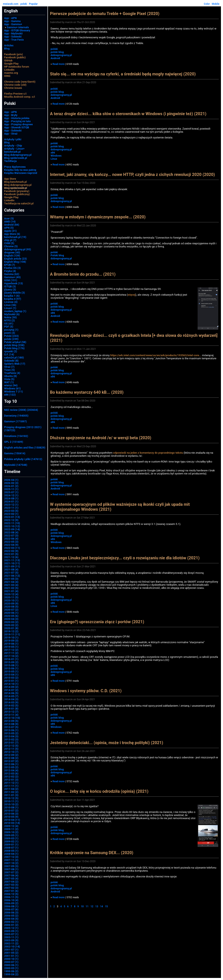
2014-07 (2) (11, 690)
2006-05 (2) (11, 916)
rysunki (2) (11, 351)
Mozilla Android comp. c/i (20, 97)
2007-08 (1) (11, 869)
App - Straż (11, 134)
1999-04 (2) (11, 974)
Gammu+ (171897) (15, 421)
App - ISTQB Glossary (17, 30)
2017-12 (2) (11, 650)
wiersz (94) (11, 385)
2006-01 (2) (11, 925)
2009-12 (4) (11, 826)
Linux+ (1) (10, 308)
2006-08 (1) (11, 906)
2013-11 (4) (11, 715)
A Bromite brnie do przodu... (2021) (83, 274)
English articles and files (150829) (25, 448)
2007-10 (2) (11, 863)
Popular (33, 4)
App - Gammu (12, 21)
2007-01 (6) (11, 891)
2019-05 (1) (11, 647)
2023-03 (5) (11, 511)
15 (106, 906)
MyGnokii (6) (12, 314)
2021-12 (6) (11, 557)
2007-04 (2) (11, 882)
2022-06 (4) (11, 539)
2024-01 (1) (11, 502)
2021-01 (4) (11, 591)
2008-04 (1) (11, 854)
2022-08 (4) (11, 532)
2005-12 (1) (11, 928)
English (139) (12, 256)
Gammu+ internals (18, 27)
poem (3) (10, 333)
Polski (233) (11, 336)
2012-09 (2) (11, 755)
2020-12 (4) (11, 594)
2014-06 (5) (11, 693)
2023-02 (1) (11, 514)
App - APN (10, 18)
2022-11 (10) (12, 523)
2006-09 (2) (11, 903)
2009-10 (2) (11, 832)
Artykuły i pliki (13, 139)
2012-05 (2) (11, 767)
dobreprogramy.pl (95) (18, 249)
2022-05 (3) (11, 542)
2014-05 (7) (11, 696)
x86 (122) (10, 395)
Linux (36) (10, 305)
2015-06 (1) (11, 668)
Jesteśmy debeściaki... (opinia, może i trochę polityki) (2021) (107, 743)
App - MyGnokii (13, 33)
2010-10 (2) (11, 804)
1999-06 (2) (11, 971)
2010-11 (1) (11, 801)
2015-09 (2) (11, 662)
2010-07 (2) (11, 811)
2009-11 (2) (11, 829)
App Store (10, 179)
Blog (7, 49)
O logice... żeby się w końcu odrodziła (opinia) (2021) (99, 791)
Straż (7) (9, 367)
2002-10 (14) (12, 947)
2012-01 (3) (11, 780)
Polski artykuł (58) (15, 342)
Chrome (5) (11, 246)
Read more (58, 64)
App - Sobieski (13, 37)
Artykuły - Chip (13, 146)
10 (82, 906)
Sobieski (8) (11, 361)
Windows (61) (12, 388)
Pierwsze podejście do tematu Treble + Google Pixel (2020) (105, 14)
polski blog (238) (14, 345)
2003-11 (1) (11, 937)
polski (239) (11, 339)
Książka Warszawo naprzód (21, 173)
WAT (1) (9, 382)
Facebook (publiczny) (17, 194)
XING (7, 76)
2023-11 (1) (11, 508)
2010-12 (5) (11, 798)
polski (24, 4)
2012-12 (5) (11, 746)
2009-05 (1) (11, 835)
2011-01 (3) (11, 795)
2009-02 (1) (11, 841)
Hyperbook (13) (14, 283)
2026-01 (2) (11, 486)
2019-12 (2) (11, 631)
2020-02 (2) (11, 625)
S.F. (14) (9, 354)
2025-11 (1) (11, 489)
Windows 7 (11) (14, 392)
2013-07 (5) (11, 727)
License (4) (11, 302)
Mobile (216, 4)
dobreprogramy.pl (61, 55)
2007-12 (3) (11, 857)
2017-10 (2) (11, 656)
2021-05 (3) (11, 579)
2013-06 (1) (11, 730)
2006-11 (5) (11, 897)
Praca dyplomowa (15, 167)
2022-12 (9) (11, 520)
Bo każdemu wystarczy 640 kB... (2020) (87, 392)
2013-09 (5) (11, 721)
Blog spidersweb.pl (16, 158)
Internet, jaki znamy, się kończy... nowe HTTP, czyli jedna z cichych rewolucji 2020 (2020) (132, 174)
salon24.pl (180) (14, 358)
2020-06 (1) (11, 613)
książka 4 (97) (13, 299)
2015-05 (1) (11, 671)
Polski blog (57, 255)
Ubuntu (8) (11, 376)
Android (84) (12, 225)
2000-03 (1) (11, 968)
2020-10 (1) (11, 600)
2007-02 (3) (11, 888)
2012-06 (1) (11, 764)
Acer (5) (9, 218)
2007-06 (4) (11, 875)
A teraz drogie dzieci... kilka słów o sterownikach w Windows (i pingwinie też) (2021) (128, 114)
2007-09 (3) (11, 866)
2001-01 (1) (11, 956)
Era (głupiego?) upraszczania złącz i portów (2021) (97, 622)
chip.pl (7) (10, 240)
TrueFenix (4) (12, 373)
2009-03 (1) (11, 838)
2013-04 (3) (11, 736)
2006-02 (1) (11, 922)
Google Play (11, 64)
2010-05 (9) (11, 817)
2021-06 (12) (12, 576)
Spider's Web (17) (15, 364)
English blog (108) (15, 262)
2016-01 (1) (11, 659)
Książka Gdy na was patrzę (20, 170)
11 (87, 906)
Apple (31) (10, 231)
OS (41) (9, 324)
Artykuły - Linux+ (14, 149)
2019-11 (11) (12, 634)
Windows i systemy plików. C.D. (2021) (86, 691)
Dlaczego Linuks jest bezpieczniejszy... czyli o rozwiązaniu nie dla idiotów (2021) (125, 558)
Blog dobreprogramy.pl (18, 155)
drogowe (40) (12, 252)
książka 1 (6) (12, 296)
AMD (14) (10, 222)
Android (55, 58)
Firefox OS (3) (12, 268)
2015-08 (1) (11, 665)
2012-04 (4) (11, 770)
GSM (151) (11, 280)
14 (102, 906)
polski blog (57, 52)
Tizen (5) (9, 370)
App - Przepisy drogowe (18, 124)
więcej (132, 295)
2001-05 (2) (11, 953)
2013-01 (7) (11, 743)
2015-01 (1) (11, 681)
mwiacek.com (11, 4)
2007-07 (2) (11, 872)
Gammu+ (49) (12, 277)
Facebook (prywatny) (17, 191)
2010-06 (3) (11, 814)
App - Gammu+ (13, 24)
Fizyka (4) (10, 271)
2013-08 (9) (11, 724)
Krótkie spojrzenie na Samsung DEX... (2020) (92, 853)
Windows (56, 156)
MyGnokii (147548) (16, 465)
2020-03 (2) (11, 622)
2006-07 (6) (11, 909)
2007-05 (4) (11, 879)
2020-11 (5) (11, 597)
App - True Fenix (14, 40)
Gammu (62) (12, 274)
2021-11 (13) (12, 560)
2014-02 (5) (11, 705)
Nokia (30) (10, 317)
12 (92, 906)
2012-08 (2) (11, 758)
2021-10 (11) (12, 563)
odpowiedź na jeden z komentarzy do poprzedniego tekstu (148, 453)
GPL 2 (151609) (14, 442)
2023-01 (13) (12, 517)
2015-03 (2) (11, 678)
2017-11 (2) (11, 653)
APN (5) (9, 228)
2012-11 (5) (11, 749)
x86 (53, 153)
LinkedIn (9, 70)
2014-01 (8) (11, 709)
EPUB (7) (9, 265)
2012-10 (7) (11, 752)
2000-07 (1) (11, 962)
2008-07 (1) (11, 848)
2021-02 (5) (11, 588)
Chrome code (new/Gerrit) (20, 82)
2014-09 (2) (11, 687)
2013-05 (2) (11, 733)
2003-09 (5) (11, 940)
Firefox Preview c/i (15, 94)
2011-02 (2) (11, 792)
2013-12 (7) (11, 712)
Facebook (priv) (14, 54)
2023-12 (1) (11, 505)
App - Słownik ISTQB (17, 127)
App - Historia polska (17, 118)
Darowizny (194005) (16, 416)
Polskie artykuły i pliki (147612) (23, 459)
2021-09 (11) (12, 566)
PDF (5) (9, 327)
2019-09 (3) (11, 641)
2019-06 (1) (11, 644)
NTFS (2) (9, 320)
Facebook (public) (15, 57)
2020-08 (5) (11, 607)
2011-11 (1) (11, 786)
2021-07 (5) (11, 573)
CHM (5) (9, 243)
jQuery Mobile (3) (15, 293)
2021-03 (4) (11, 585)
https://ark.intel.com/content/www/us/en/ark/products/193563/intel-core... (156, 355)
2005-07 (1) (11, 934)
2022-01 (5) (11, 554)
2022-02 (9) (11, 551)
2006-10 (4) (11, 900)
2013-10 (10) (12, 718)
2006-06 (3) (11, 913)
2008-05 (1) (11, 851)
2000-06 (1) (11, 965)
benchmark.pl (12, 152)
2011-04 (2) (11, 789)
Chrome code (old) (15, 85)
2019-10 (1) (11, 638)
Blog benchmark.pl (15, 182)
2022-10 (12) (12, 526)
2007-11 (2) (11, 860)
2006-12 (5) (11, 894)
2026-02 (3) (11, 483)
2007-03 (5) (11, 885)
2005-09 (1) (11, 931)
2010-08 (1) (11, 807)
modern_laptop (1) (15, 311)
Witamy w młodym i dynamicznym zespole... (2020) (98, 217)
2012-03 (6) (11, 773)
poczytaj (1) (11, 330)
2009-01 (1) (11, 845)
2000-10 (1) (11, 959)
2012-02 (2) (11, 777)
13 (97, 906)
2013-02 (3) (11, 739)
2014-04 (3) (11, 699)
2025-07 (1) (11, 492)
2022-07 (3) (11, 536)
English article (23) (15, 259)
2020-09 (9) (11, 604)
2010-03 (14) (12, 823)
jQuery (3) (10, 290)
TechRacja (10, 161)
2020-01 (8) (11, 628)
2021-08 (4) (11, 570)
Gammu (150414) (15, 453)
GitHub (8, 60)
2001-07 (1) (11, 950)
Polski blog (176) (14, 348)
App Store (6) (12, 234)
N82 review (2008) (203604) (21, 410)
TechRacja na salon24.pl (19, 203)
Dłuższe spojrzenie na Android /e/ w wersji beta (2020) (101, 438)
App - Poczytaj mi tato (17, 121)
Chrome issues (13, 88)
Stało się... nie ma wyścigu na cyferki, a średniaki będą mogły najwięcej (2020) (123, 74)
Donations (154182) (16, 436)
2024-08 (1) (11, 498)
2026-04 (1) (11, 480)
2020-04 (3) (11, 619)
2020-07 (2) (11, 610)
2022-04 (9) (11, 545)
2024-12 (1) (11, 495)
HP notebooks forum (17, 67)
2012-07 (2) (11, 761)
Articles (9, 45)
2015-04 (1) (11, 675)
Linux (54, 159)
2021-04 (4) (11, 582)
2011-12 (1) (11, 783)
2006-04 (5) (11, 919)
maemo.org (11, 73)
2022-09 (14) (12, 529)
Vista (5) (9, 379)
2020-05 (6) (11, 616)
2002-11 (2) (11, 943)
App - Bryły (11, 115)
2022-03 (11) (12, 548)
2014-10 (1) (11, 684)
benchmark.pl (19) (15, 237)
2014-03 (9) (11, 702)
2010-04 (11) (12, 820)
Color (207, 4)
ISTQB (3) (10, 286)
